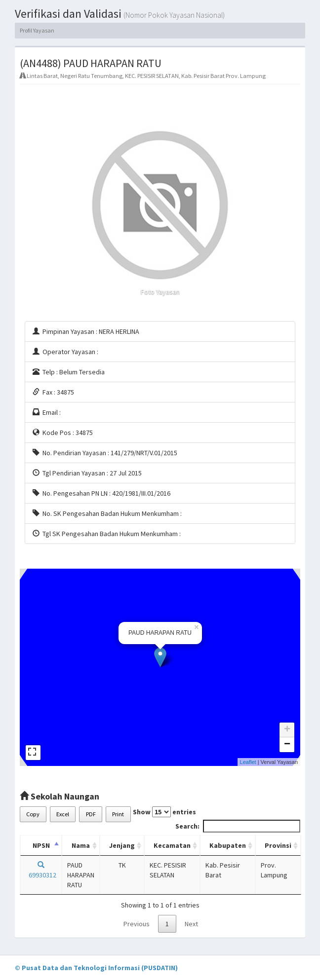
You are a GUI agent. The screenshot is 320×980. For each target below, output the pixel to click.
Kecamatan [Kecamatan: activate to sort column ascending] (172, 845)
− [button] (287, 745)
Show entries (164, 812)
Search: (238, 826)
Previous (137, 924)
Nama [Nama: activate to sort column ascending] (81, 845)
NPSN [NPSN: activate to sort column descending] (41, 845)
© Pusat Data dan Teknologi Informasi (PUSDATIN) (96, 968)
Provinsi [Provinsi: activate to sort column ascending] (278, 845)
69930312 (41, 870)
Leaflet (248, 762)
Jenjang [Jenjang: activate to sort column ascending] (122, 845)
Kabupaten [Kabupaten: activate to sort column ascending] (228, 845)
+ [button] (287, 730)
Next (191, 924)
